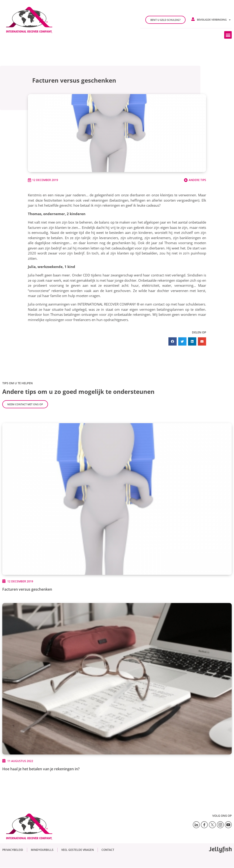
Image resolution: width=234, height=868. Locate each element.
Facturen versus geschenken (27, 589)
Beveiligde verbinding (214, 20)
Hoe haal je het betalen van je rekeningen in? (41, 769)
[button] (228, 35)
